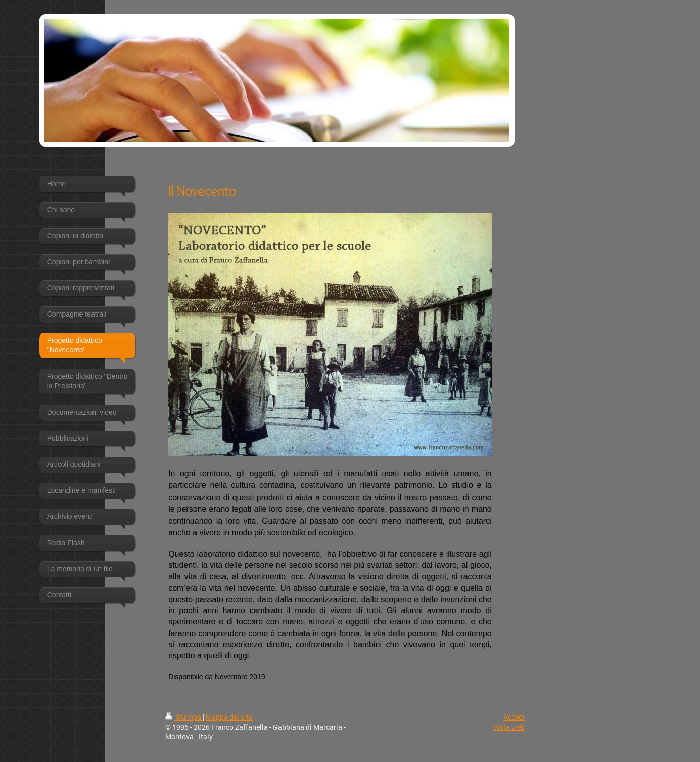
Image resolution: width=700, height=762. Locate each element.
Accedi (514, 717)
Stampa (184, 717)
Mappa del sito (229, 717)
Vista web (509, 727)
